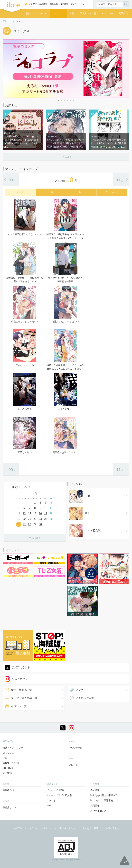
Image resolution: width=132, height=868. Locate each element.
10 (46, 508)
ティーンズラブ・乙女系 (59, 795)
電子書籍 (123, 13)
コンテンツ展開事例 (103, 800)
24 (46, 519)
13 (24, 513)
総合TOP (33, 4)
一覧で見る (35, 538)
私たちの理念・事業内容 (105, 795)
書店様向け (8, 790)
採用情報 (64, 4)
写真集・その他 (88, 13)
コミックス (58, 13)
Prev (7, 495)
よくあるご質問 (85, 698)
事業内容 (54, 4)
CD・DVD (107, 13)
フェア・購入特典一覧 (24, 698)
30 (40, 524)
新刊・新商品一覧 (21, 690)
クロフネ (51, 800)
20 (24, 519)
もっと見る (66, 157)
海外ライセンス (78, 4)
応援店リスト (9, 807)
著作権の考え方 (67, 828)
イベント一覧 (19, 706)
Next (63, 495)
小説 (72, 13)
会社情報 (43, 4)
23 (40, 519)
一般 (80, 496)
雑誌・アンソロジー (36, 13)
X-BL (49, 806)
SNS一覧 (73, 765)
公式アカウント (21, 667)
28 (29, 524)
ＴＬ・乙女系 (85, 531)
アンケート (82, 690)
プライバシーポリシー (40, 828)
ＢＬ (80, 514)
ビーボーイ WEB (55, 790)
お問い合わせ (113, 828)
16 (40, 513)
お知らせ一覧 (75, 748)
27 (24, 524)
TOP (5, 21)
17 (46, 513)
